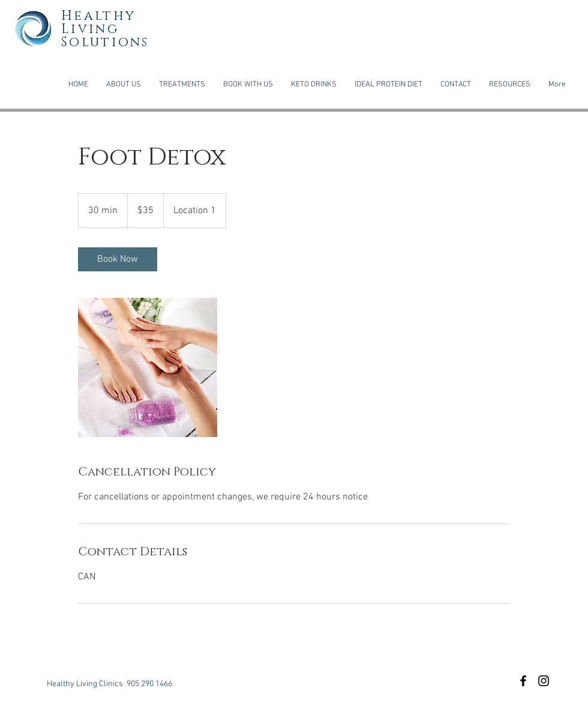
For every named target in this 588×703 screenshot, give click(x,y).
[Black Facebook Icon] (523, 681)
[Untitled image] (148, 367)
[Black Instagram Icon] (544, 681)
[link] (118, 259)
